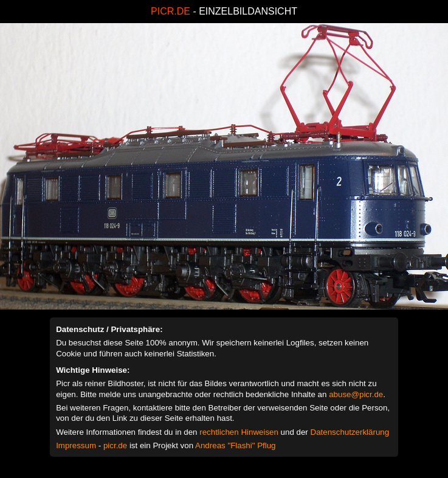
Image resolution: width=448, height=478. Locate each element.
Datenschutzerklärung (350, 432)
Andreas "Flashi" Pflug (235, 445)
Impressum (76, 445)
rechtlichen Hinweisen (239, 432)
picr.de (115, 445)
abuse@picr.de (356, 394)
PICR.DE (171, 11)
